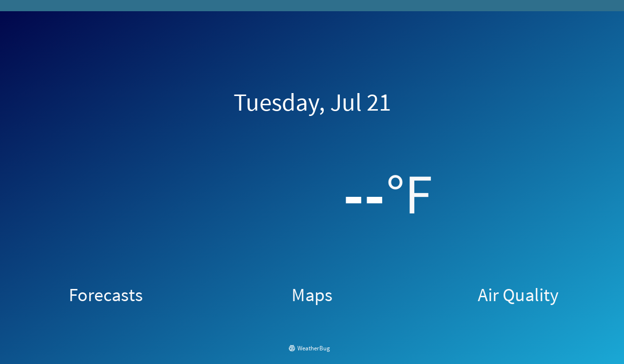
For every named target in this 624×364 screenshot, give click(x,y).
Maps (312, 294)
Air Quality (518, 294)
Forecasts (106, 294)
